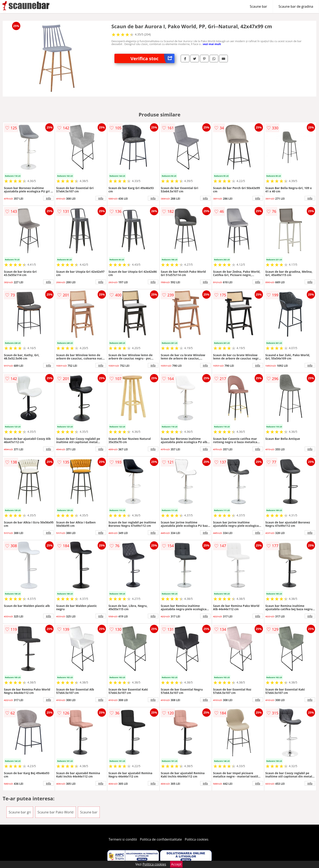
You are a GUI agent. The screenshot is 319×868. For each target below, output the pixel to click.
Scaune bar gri (20, 812)
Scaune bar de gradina (296, 6)
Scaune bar (258, 6)
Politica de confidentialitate (161, 839)
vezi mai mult (212, 44)
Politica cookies (197, 839)
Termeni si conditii (123, 839)
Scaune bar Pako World (56, 812)
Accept (176, 864)
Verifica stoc (152, 58)
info (48, 198)
